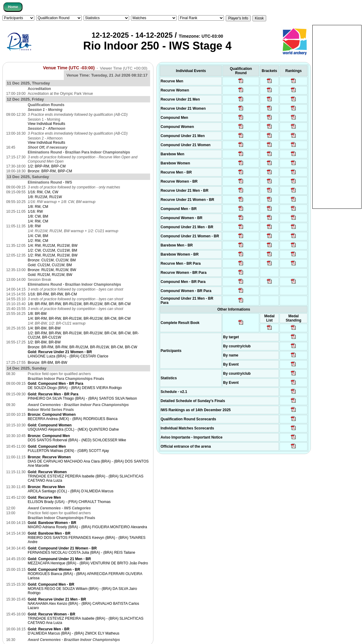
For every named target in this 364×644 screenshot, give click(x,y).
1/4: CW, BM (38, 236)
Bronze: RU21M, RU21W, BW (52, 270)
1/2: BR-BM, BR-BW (44, 342)
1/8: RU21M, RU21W (45, 197)
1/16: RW (35, 212)
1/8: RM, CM (38, 207)
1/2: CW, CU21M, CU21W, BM (52, 250)
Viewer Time (124, 68)
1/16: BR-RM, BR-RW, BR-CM (52, 294)
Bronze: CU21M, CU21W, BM (52, 260)
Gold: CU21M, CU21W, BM (50, 265)
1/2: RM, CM (38, 241)
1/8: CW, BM (38, 216)
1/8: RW (34, 226)
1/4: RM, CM (38, 221)
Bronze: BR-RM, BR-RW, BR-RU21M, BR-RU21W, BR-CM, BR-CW (82, 347)
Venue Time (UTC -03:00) (69, 68)
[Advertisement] (337, 116)
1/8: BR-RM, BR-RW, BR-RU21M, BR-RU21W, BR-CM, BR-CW (79, 304)
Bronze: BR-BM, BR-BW (47, 363)
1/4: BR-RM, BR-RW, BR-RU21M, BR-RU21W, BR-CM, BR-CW (79, 319)
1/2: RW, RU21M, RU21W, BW (53, 255)
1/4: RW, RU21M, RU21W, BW (53, 246)
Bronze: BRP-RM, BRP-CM (50, 171)
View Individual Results (46, 124)
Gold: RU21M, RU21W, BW (50, 275)
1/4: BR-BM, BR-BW (44, 328)
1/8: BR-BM (37, 314)
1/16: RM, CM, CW (43, 192)
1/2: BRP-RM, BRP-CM (47, 166)
